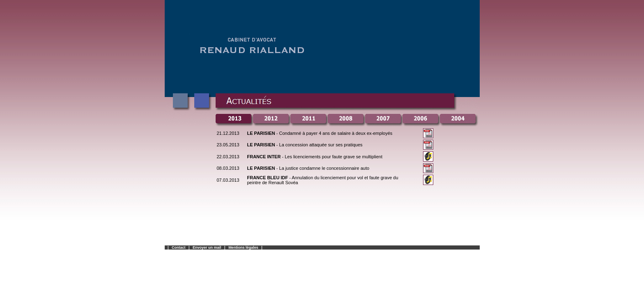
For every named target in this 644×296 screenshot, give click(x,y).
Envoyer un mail (207, 247)
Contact (179, 247)
